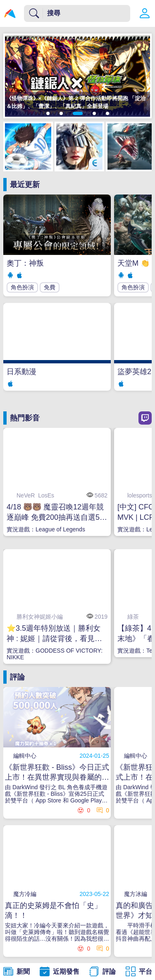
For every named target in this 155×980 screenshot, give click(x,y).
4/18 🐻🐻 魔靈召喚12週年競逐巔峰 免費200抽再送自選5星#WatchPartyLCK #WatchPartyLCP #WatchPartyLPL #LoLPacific (57, 513)
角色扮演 (22, 287)
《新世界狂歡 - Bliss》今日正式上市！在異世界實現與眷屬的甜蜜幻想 (57, 773)
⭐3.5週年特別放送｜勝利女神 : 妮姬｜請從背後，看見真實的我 (54, 634)
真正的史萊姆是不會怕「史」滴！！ (53, 910)
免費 (50, 287)
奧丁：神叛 (25, 263)
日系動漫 (21, 372)
